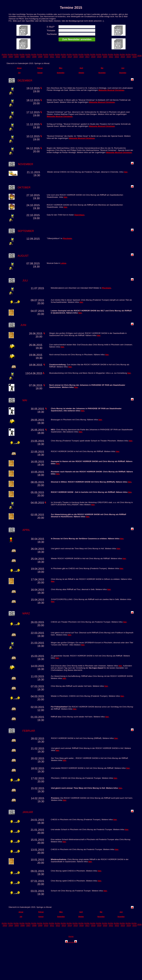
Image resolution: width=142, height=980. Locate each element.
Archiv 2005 (16, 56)
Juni (123, 68)
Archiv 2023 (122, 56)
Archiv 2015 (75, 56)
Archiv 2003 (4, 56)
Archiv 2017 (87, 56)
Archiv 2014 (69, 56)
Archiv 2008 (34, 56)
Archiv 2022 (116, 56)
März (61, 68)
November (102, 73)
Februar (40, 68)
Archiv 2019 (99, 56)
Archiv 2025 (134, 56)
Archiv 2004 (10, 56)
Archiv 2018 (93, 56)
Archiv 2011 (51, 56)
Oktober (81, 73)
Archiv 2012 (57, 56)
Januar (19, 68)
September (61, 73)
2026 (139, 56)
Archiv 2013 (63, 56)
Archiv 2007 (28, 56)
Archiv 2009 (40, 56)
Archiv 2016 (81, 56)
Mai (102, 68)
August (40, 73)
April (81, 68)
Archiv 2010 (46, 56)
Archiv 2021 (110, 56)
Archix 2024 (128, 56)
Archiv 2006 (22, 56)
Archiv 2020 (105, 56)
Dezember (123, 73)
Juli (19, 73)
